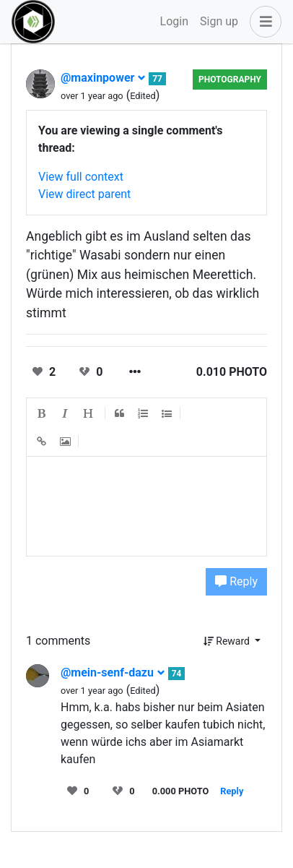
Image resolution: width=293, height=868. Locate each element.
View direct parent (84, 194)
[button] (263, 22)
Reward (228, 641)
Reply (236, 581)
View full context (81, 177)
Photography (230, 80)
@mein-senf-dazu (113, 673)
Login (174, 21)
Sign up (219, 21)
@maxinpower (103, 78)
